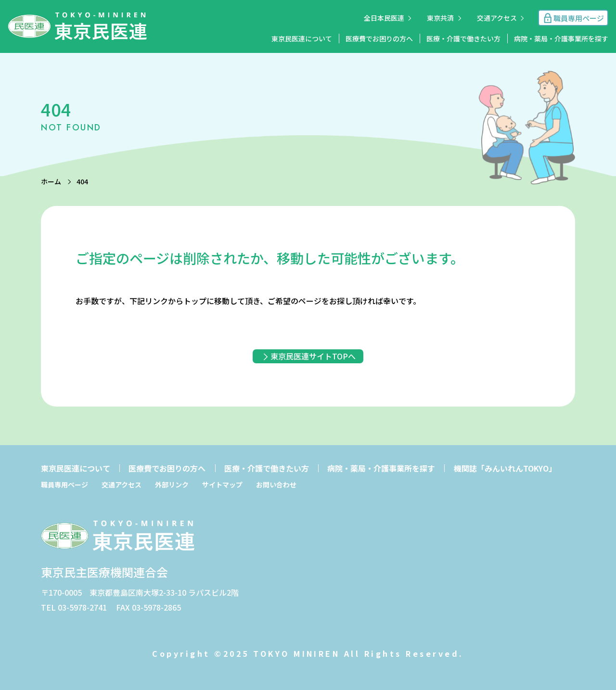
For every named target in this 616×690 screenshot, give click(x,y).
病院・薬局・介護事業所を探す (561, 38)
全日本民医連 (384, 18)
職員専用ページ (64, 485)
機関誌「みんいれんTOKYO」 (505, 468)
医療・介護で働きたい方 (463, 38)
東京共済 (440, 18)
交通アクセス (497, 18)
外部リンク (172, 485)
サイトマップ (222, 485)
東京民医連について (302, 38)
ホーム (51, 181)
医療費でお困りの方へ (379, 38)
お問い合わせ (276, 485)
